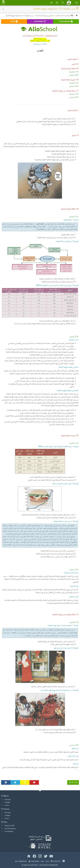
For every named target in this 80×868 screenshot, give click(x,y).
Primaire (6, 799)
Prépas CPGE (8, 826)
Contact (56, 861)
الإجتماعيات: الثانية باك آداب (64, 15)
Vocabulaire (7, 831)
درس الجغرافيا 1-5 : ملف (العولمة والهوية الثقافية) (18, 15)
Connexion (21, 861)
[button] (69, 3)
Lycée (5, 805)
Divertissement (8, 828)
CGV (47, 861)
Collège (6, 802)
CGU (42, 861)
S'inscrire (34, 861)
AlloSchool (33, 865)
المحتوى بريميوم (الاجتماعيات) (44, 15)
